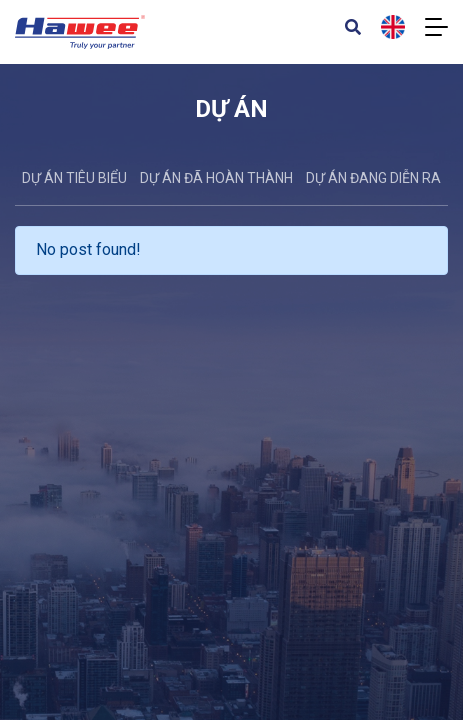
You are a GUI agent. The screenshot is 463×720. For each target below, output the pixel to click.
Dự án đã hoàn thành (216, 178)
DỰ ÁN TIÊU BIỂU (74, 178)
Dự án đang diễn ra (373, 178)
